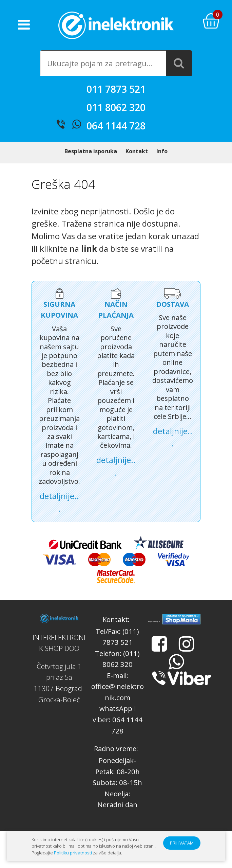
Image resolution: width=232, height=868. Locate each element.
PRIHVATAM (182, 843)
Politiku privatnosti (73, 853)
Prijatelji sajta (154, 632)
